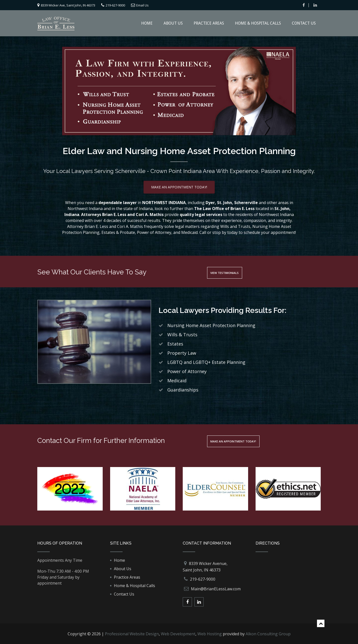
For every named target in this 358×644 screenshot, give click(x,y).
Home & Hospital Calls (258, 23)
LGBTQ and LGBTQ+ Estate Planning (206, 362)
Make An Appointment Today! (179, 187)
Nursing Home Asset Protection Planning (211, 325)
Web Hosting (210, 634)
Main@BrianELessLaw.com (216, 589)
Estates (175, 343)
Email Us (166, 5)
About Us (173, 23)
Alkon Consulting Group (268, 634)
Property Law (182, 353)
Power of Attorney (187, 371)
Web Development (178, 634)
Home (147, 23)
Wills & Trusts (182, 334)
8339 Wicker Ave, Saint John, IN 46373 (76, 5)
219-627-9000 (134, 5)
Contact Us (304, 23)
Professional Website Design (132, 634)
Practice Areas (209, 23)
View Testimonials (233, 272)
